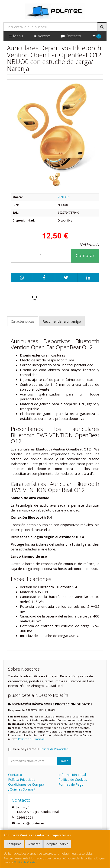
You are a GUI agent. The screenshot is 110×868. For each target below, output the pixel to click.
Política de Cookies (25, 862)
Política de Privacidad (31, 739)
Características (23, 321)
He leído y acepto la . (41, 749)
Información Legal (72, 775)
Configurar (14, 844)
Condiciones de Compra (26, 784)
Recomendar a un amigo (62, 321)
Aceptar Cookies (57, 844)
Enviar (64, 761)
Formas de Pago (71, 784)
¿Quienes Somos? (22, 789)
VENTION (64, 197)
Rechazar (34, 844)
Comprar (85, 255)
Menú (16, 36)
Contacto (71, 36)
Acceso (42, 36)
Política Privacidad (22, 780)
